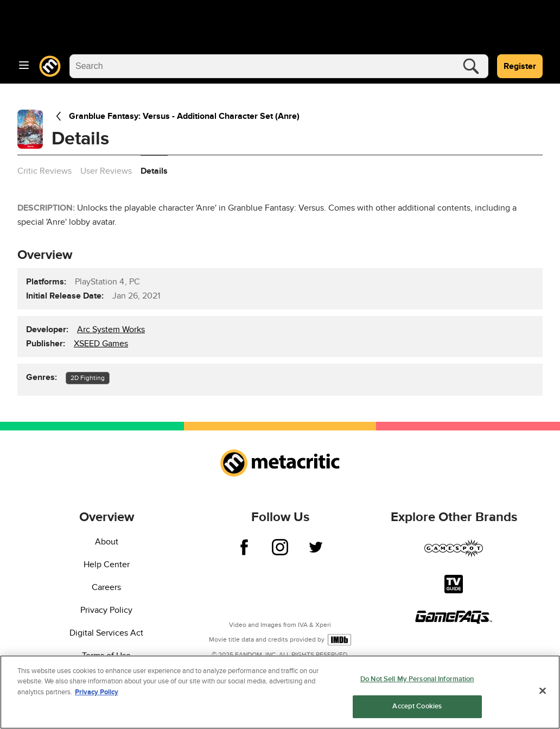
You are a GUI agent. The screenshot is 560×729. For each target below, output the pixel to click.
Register (520, 66)
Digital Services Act (106, 633)
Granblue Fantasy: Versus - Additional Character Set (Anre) (176, 116)
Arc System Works (111, 329)
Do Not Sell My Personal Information (417, 679)
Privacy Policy (106, 610)
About (107, 542)
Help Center (107, 565)
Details (154, 171)
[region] (280, 692)
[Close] (543, 690)
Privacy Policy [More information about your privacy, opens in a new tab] (97, 692)
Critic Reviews (44, 171)
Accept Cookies (417, 706)
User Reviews (106, 171)
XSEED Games (101, 344)
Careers (106, 587)
